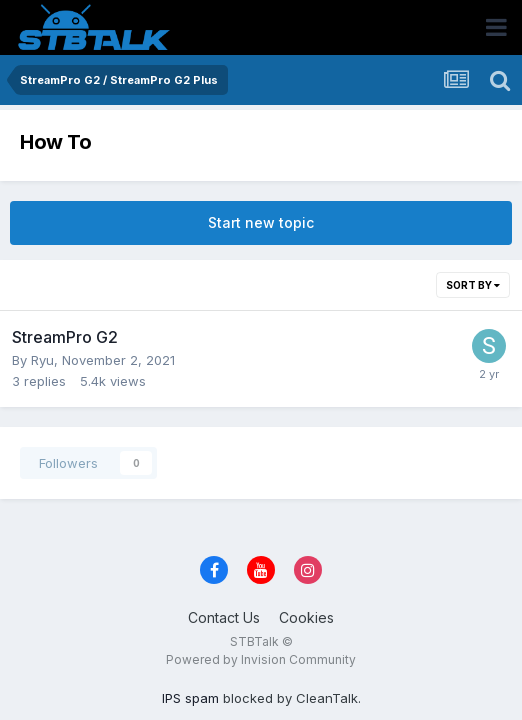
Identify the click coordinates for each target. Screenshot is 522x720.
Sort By (473, 285)
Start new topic (261, 222)
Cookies (306, 617)
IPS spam (190, 698)
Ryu (42, 360)
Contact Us (224, 617)
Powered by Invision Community (261, 659)
